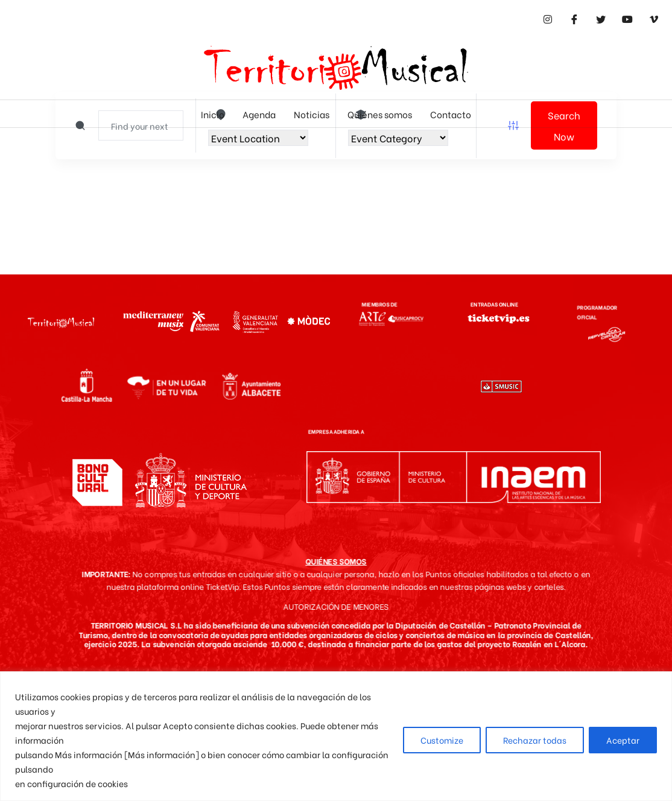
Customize (442, 740)
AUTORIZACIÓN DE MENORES (336, 606)
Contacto (451, 114)
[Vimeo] (654, 18)
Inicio (213, 114)
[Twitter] (601, 18)
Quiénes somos (380, 114)
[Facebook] (574, 18)
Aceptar (623, 740)
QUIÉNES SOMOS (336, 561)
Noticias (312, 114)
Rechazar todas (535, 740)
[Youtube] (627, 18)
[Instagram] (548, 18)
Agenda (259, 114)
